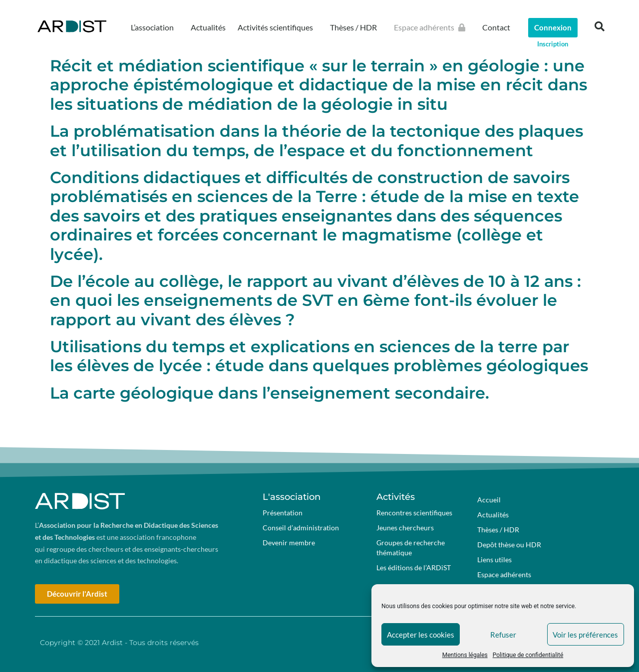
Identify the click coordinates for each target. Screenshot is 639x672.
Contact (496, 27)
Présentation (283, 513)
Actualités (208, 27)
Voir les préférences (585, 635)
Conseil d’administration (301, 528)
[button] (600, 26)
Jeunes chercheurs (405, 528)
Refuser (503, 635)
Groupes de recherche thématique (411, 548)
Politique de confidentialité (528, 655)
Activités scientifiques (278, 27)
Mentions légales (465, 655)
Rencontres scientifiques (414, 513)
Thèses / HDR (356, 27)
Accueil (489, 500)
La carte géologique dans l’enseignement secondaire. (270, 393)
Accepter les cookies (421, 635)
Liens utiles (494, 560)
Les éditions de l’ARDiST (414, 567)
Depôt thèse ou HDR (509, 545)
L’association (155, 27)
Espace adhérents (432, 27)
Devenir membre (289, 543)
